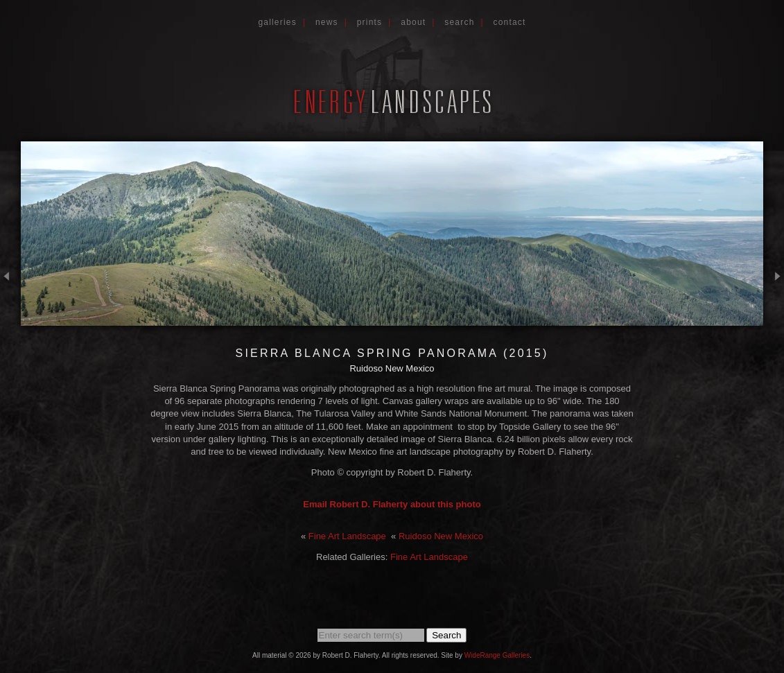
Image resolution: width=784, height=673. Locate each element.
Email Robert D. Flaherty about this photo (392, 504)
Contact (510, 22)
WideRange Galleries (497, 655)
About (413, 22)
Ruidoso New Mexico (441, 536)
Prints (370, 22)
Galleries (277, 22)
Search (459, 22)
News (327, 22)
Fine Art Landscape (347, 536)
